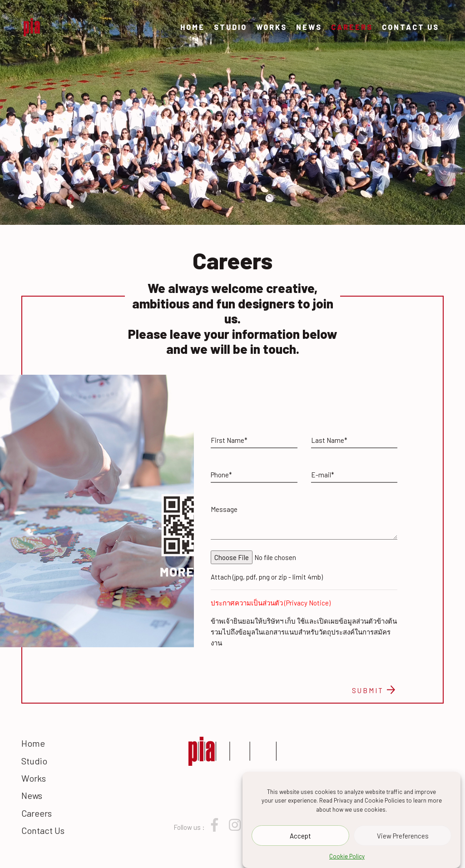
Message (224, 509)
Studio (230, 27)
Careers (352, 27)
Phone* (221, 475)
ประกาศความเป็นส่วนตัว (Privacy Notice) (271, 603)
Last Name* (329, 440)
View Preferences (403, 836)
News (309, 27)
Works (272, 27)
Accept (300, 836)
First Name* (229, 440)
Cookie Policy (347, 857)
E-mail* (323, 475)
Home (193, 27)
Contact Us (411, 27)
